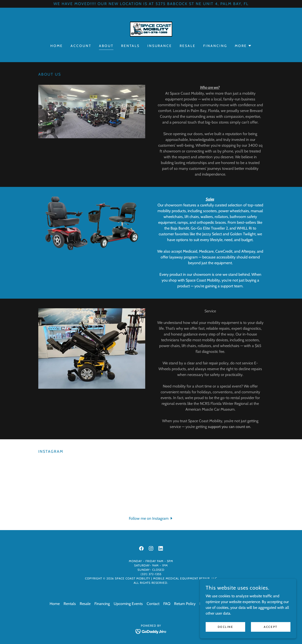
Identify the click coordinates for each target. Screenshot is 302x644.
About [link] (106, 46)
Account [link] (81, 46)
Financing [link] (215, 46)
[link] (151, 29)
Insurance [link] (160, 46)
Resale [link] (188, 46)
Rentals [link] (130, 46)
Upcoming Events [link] (128, 604)
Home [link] (57, 46)
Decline (226, 627)
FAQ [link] (167, 604)
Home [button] (55, 604)
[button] (243, 46)
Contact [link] (153, 604)
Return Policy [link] (185, 604)
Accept (271, 627)
